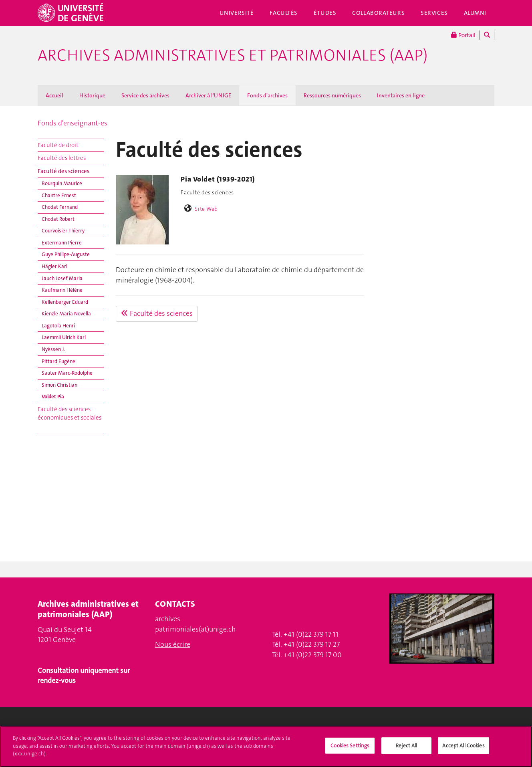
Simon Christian (59, 385)
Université (237, 13)
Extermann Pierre (62, 243)
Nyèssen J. (53, 349)
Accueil (54, 95)
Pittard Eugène (58, 361)
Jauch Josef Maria (62, 278)
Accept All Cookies (463, 749)
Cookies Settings (350, 749)
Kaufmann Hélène (62, 290)
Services (434, 13)
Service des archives (145, 95)
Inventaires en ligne (401, 95)
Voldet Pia (53, 397)
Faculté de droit (58, 145)
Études (325, 13)
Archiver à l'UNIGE (208, 95)
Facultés (284, 13)
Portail (463, 35)
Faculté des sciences (63, 171)
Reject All (406, 749)
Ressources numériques (332, 95)
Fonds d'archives (267, 95)
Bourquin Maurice (62, 183)
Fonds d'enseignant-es (73, 123)
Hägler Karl (54, 266)
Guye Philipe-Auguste (66, 254)
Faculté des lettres (62, 158)
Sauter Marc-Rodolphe (67, 373)
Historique (92, 95)
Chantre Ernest (59, 195)
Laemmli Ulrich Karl (64, 337)
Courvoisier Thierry (63, 231)
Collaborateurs (378, 13)
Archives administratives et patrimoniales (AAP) (233, 55)
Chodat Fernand (60, 207)
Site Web (206, 209)
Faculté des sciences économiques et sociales (70, 413)
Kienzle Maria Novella (66, 314)
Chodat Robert (58, 219)
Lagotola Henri (58, 326)
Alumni (475, 13)
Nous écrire (173, 644)
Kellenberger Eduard (65, 302)
